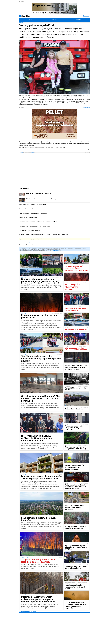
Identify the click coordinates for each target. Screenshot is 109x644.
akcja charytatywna (31, 239)
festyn (41, 239)
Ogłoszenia (79, 20)
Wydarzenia (55, 20)
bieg (38, 239)
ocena (34, 153)
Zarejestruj (57, 250)
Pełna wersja (87, 16)
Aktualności (31, 20)
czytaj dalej (86, 108)
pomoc (24, 239)
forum (22, 153)
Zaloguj (54, 250)
